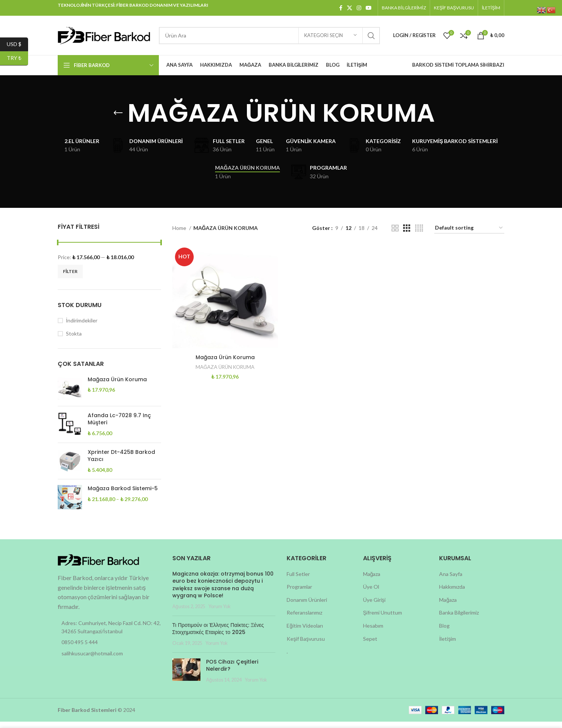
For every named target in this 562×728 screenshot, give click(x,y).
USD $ (17, 44)
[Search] (269, 36)
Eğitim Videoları (305, 632)
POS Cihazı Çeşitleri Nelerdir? (232, 671)
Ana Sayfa (451, 580)
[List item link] (109, 649)
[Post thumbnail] (186, 677)
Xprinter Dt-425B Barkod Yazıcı (121, 462)
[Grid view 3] (407, 234)
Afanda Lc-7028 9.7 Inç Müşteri (119, 426)
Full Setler (298, 580)
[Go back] (118, 113)
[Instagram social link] (359, 8)
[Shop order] (469, 235)
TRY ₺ (17, 58)
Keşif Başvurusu (306, 645)
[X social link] (350, 8)
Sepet (370, 645)
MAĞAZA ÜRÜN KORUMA (225, 373)
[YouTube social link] (369, 8)
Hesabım (373, 632)
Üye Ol (371, 593)
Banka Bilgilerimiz (459, 619)
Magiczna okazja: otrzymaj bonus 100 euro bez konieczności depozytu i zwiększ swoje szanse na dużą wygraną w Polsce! (223, 591)
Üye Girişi (374, 606)
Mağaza (372, 580)
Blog (444, 632)
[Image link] (99, 566)
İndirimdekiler (82, 327)
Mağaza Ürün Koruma (117, 386)
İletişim (448, 645)
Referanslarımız (304, 619)
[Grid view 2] (395, 234)
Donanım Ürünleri (307, 606)
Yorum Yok (220, 613)
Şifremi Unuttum (383, 619)
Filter (70, 277)
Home (180, 234)
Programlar (299, 593)
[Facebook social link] (341, 8)
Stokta (74, 340)
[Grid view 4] (419, 234)
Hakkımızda (452, 593)
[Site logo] (105, 35)
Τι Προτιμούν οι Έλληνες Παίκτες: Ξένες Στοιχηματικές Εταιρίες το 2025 (218, 635)
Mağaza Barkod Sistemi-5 (123, 495)
